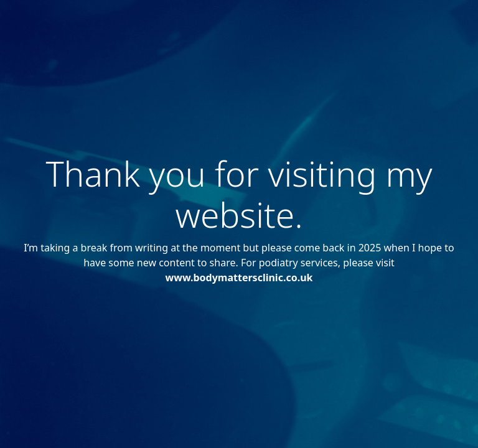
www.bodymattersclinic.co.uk (239, 278)
